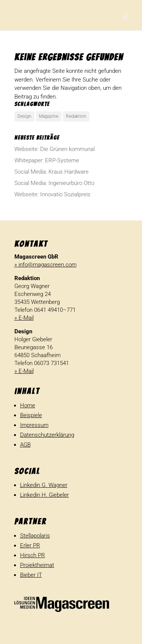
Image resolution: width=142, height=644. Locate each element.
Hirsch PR (33, 555)
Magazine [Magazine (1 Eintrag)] (49, 116)
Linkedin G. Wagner (44, 485)
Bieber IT (31, 575)
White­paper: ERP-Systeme (47, 160)
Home (28, 405)
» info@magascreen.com (45, 265)
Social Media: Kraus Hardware (51, 172)
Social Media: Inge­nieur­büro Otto (54, 183)
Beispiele (31, 415)
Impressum (34, 425)
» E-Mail (24, 318)
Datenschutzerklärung (47, 435)
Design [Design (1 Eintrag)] (24, 116)
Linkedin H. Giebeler (44, 495)
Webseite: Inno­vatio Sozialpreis (52, 194)
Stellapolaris (35, 536)
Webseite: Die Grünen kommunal (55, 149)
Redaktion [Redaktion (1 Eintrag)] (76, 116)
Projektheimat (37, 565)
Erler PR (30, 545)
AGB (25, 445)
